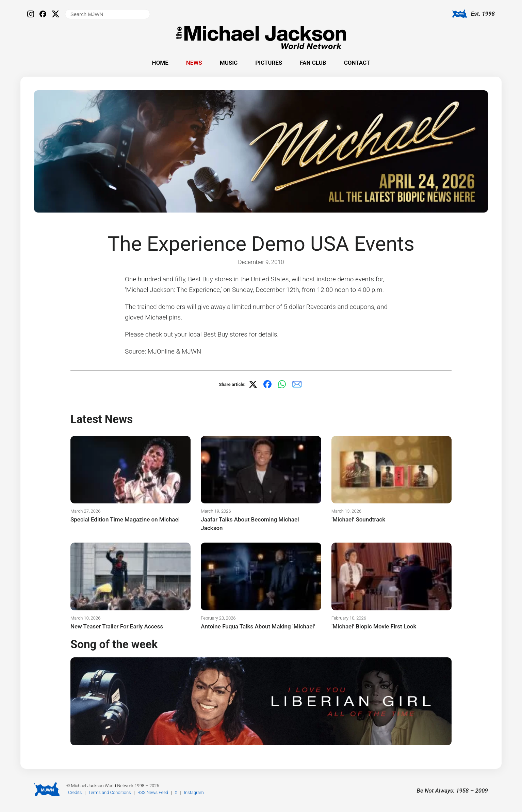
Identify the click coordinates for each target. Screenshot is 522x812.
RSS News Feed (153, 792)
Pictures (269, 63)
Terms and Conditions (110, 792)
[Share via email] (297, 384)
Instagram (194, 792)
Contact (357, 63)
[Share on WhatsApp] (282, 384)
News (194, 63)
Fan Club (313, 63)
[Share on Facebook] (267, 384)
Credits (75, 792)
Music (229, 63)
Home (160, 63)
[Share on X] (253, 384)
